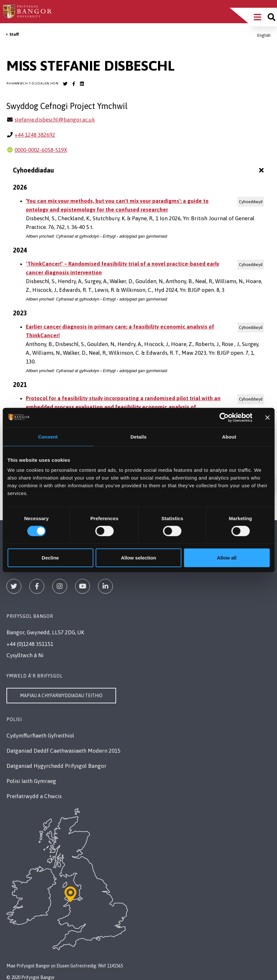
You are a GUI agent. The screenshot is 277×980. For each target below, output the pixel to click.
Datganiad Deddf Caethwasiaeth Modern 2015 (63, 751)
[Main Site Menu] (257, 17)
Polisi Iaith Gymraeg (31, 781)
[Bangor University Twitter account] (65, 84)
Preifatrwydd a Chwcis (34, 796)
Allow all (227, 558)
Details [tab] (139, 436)
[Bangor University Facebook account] (74, 84)
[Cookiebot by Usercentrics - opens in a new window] (224, 417)
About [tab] (229, 436)
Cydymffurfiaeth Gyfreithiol (40, 736)
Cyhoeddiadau (139, 170)
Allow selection (138, 558)
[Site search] (272, 17)
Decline (50, 558)
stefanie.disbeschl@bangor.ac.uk (55, 120)
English (264, 35)
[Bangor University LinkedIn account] (82, 84)
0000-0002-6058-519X (41, 150)
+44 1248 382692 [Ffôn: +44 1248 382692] (35, 135)
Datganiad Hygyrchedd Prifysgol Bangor (56, 766)
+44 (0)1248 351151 (30, 644)
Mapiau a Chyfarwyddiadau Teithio (61, 696)
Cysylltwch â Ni (25, 655)
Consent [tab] (48, 436)
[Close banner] (267, 417)
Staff (14, 34)
